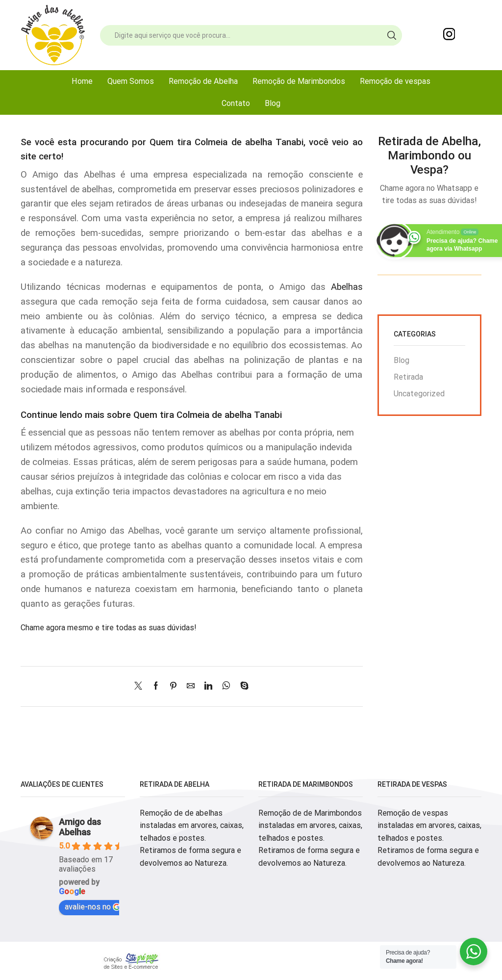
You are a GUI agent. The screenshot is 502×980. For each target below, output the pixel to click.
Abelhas (347, 287)
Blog (273, 103)
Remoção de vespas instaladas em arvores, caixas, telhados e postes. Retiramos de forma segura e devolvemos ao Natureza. (429, 838)
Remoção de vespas (395, 81)
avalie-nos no (93, 907)
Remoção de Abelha (203, 81)
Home (82, 81)
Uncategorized (419, 394)
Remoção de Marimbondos (299, 81)
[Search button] (392, 35)
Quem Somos (131, 81)
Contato (236, 103)
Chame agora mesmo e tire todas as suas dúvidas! (109, 628)
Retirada (408, 377)
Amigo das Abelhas (80, 827)
